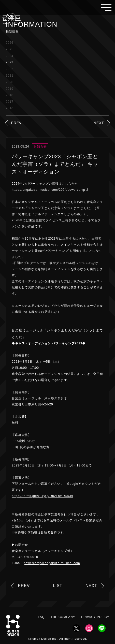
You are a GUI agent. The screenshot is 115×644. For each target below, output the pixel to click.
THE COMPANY (63, 617)
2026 (10, 43)
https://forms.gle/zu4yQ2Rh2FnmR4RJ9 (42, 496)
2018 (10, 95)
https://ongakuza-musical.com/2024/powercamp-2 (50, 190)
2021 (10, 76)
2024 (10, 56)
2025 (10, 49)
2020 (10, 82)
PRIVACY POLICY (95, 617)
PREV (16, 123)
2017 (10, 102)
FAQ (41, 617)
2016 (10, 108)
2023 (10, 62)
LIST (58, 586)
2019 (10, 89)
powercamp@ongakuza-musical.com (52, 563)
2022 (10, 69)
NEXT (99, 123)
